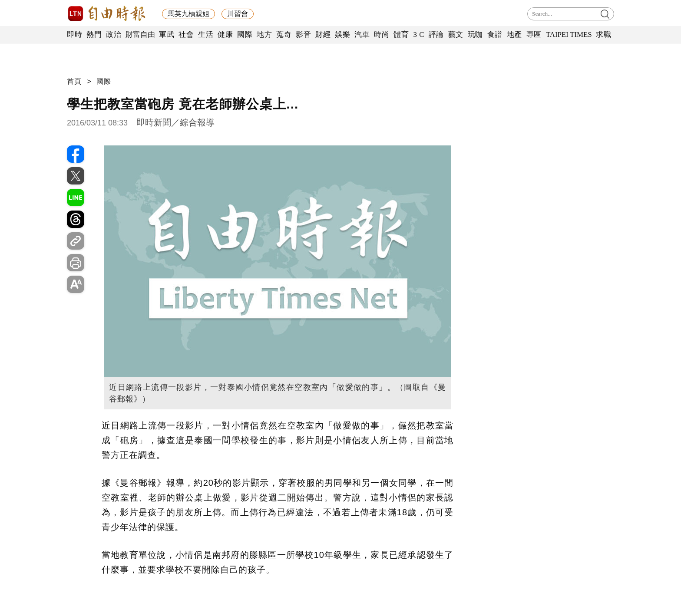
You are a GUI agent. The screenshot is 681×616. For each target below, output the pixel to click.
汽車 (362, 35)
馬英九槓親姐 (188, 14)
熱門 (94, 35)
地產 (514, 35)
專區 (534, 35)
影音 (303, 35)
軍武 (167, 35)
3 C (419, 35)
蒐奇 (284, 35)
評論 (436, 35)
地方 (264, 35)
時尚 (382, 35)
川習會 (238, 14)
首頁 (74, 81)
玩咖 (475, 35)
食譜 (495, 35)
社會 (186, 35)
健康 (225, 35)
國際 (245, 35)
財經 (323, 35)
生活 (206, 35)
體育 (401, 35)
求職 (603, 35)
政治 (114, 35)
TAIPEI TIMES (569, 35)
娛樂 (342, 35)
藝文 (456, 35)
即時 (74, 35)
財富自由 (140, 35)
